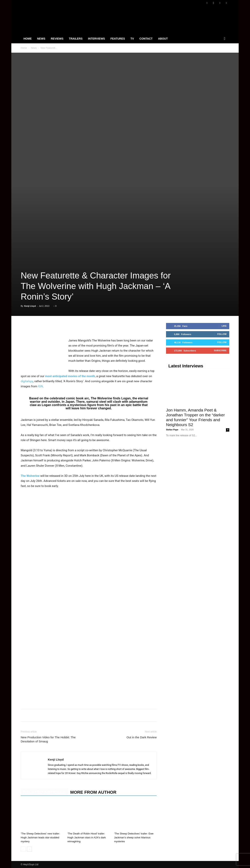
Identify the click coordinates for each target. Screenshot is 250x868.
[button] (225, 39)
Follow (222, 334)
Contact (146, 39)
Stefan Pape (172, 430)
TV (132, 39)
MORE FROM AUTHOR (93, 792)
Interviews (97, 39)
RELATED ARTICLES (44, 792)
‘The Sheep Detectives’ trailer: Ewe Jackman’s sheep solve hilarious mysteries (134, 837)
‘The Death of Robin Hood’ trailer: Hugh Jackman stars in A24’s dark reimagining (87, 837)
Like (224, 326)
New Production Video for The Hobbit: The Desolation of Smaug (48, 739)
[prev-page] (23, 849)
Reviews (57, 39)
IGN (40, 386)
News (41, 39)
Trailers (76, 39)
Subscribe (220, 350)
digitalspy (27, 381)
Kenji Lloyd (30, 306)
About (163, 39)
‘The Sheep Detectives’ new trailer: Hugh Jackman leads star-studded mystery (40, 837)
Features (118, 39)
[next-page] (29, 849)
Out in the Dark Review (142, 737)
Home (28, 39)
